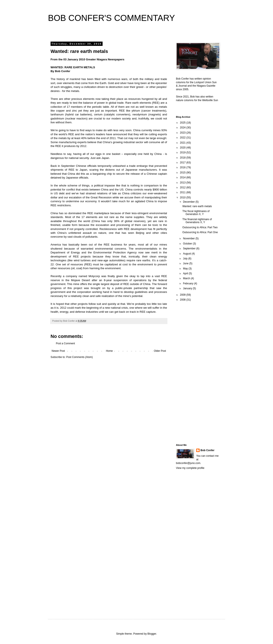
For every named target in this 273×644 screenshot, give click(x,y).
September (190, 249)
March (187, 278)
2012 (183, 188)
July (186, 259)
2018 (183, 158)
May (186, 269)
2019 (183, 153)
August (187, 254)
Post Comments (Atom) (79, 357)
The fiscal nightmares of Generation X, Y (196, 213)
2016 (183, 167)
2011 (183, 192)
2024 (183, 128)
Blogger (152, 634)
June (186, 263)
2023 (183, 133)
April (186, 273)
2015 (183, 173)
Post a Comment (65, 343)
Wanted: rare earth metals (197, 206)
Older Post (160, 351)
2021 (183, 143)
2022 (183, 138)
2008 (183, 300)
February (188, 283)
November (189, 238)
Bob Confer (207, 450)
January (188, 288)
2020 (183, 148)
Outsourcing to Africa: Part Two (200, 227)
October (188, 244)
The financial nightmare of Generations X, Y (197, 221)
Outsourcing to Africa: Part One (200, 232)
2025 (183, 123)
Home (109, 351)
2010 (183, 198)
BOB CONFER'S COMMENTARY (111, 18)
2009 (183, 295)
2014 (183, 177)
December (189, 202)
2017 (183, 163)
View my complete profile (190, 468)
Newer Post (58, 351)
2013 (183, 183)
